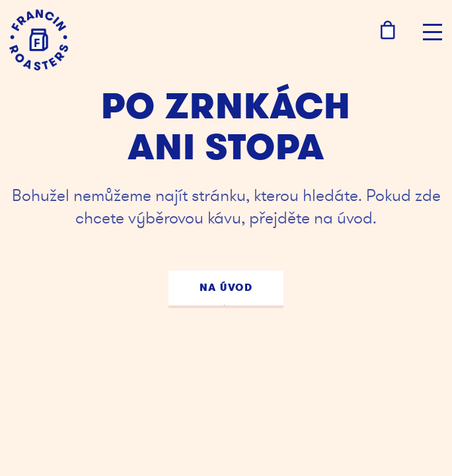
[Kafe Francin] (39, 40)
